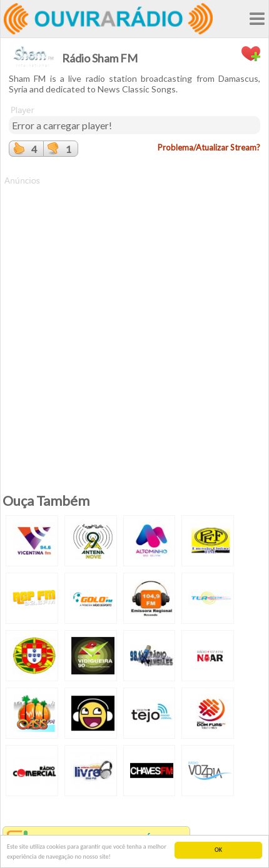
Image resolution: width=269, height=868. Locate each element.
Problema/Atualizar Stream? (209, 147)
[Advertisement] (134, 321)
